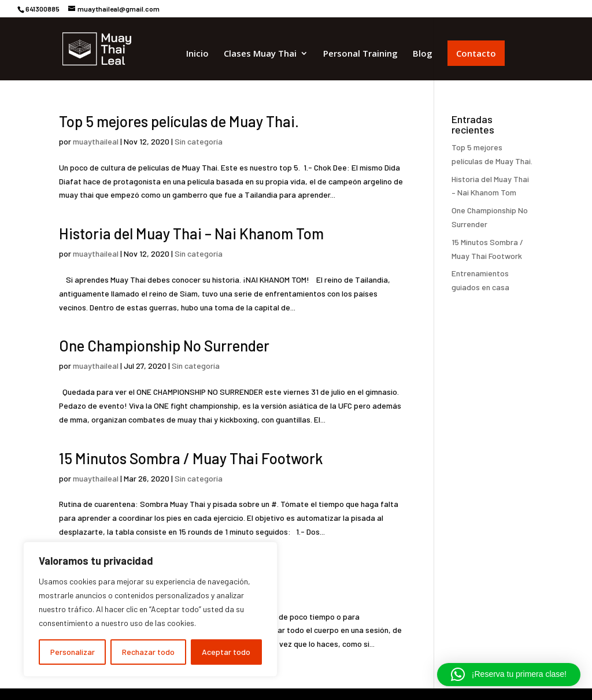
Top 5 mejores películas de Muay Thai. (179, 121)
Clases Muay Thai (260, 54)
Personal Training (360, 54)
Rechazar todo (148, 652)
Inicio (197, 54)
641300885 (42, 9)
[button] (509, 675)
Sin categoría (199, 141)
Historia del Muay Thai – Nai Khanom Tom (191, 233)
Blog (423, 54)
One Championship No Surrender (164, 345)
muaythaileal (96, 141)
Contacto (476, 53)
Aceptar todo (226, 652)
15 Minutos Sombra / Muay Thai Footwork (191, 458)
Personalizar (73, 652)
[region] (150, 609)
